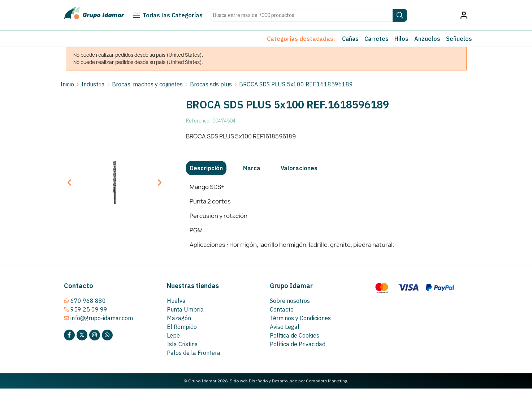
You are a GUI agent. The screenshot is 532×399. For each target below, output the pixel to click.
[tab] (206, 168)
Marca (252, 168)
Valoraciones (299, 168)
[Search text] (302, 15)
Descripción (206, 168)
